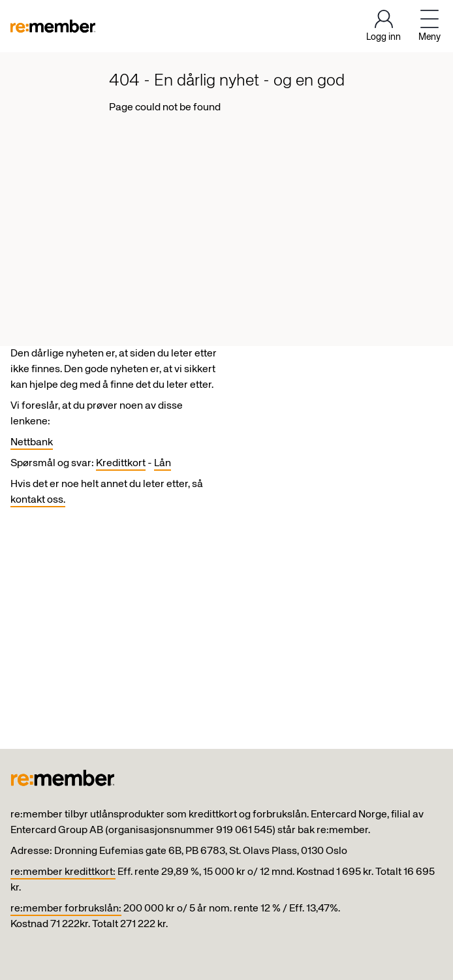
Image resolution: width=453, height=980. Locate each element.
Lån (163, 464)
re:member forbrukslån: (66, 909)
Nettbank (32, 443)
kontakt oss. (38, 500)
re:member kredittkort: (63, 872)
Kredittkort (121, 464)
